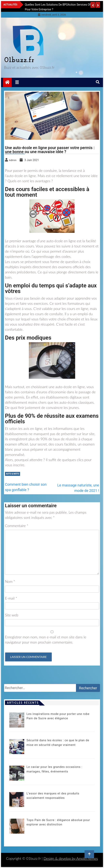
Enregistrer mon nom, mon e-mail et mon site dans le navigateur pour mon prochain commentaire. (46, 640)
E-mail (11, 598)
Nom (10, 581)
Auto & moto (13, 474)
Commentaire (17, 526)
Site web (12, 615)
